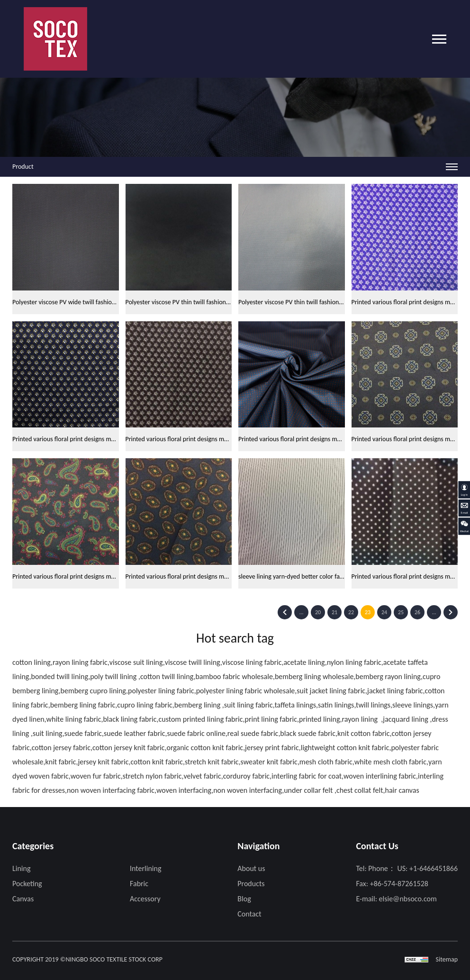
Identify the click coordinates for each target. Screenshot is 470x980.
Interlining (145, 868)
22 (351, 612)
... (301, 612)
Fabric (139, 884)
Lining (21, 868)
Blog (244, 899)
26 (417, 612)
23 (368, 612)
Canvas (23, 899)
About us (251, 868)
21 (334, 612)
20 (318, 612)
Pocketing (27, 884)
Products (251, 884)
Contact (249, 914)
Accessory (145, 899)
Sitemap (447, 959)
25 (401, 612)
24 (384, 612)
